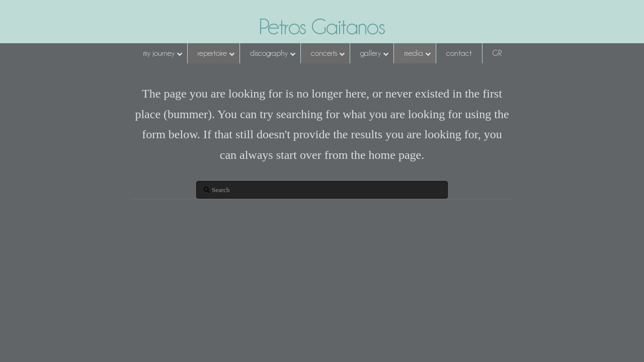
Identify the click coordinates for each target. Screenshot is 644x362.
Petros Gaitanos (322, 26)
